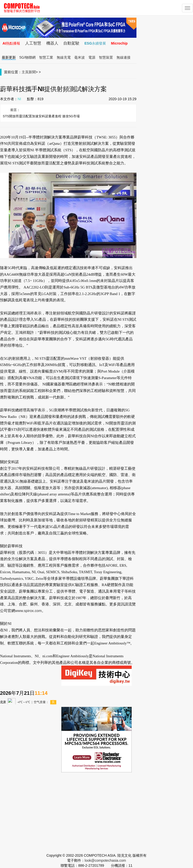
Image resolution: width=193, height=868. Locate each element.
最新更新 (9, 57)
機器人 (52, 43)
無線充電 (64, 57)
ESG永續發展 (95, 43)
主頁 (25, 72)
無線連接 (124, 57)
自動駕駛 (71, 43)
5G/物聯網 (28, 57)
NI (19, 99)
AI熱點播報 (11, 43)
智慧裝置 (106, 57)
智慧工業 (46, 57)
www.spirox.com (28, 611)
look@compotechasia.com (105, 860)
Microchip (119, 43)
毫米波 (80, 57)
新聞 (32, 72)
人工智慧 (33, 43)
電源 (92, 57)
